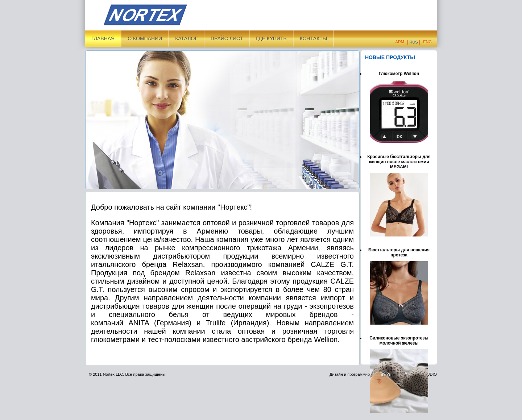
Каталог (186, 38)
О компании (145, 38)
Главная (103, 38)
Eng (427, 42)
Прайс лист (227, 38)
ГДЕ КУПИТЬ (271, 38)
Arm (400, 42)
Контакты (314, 38)
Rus (413, 42)
